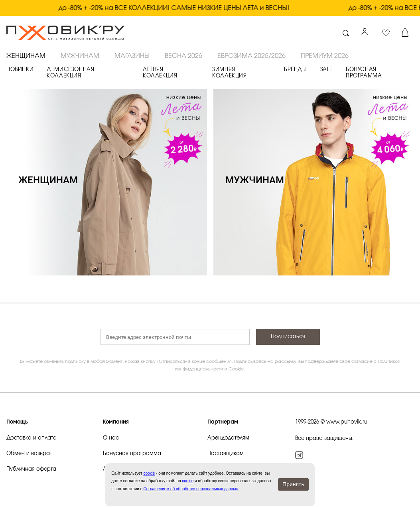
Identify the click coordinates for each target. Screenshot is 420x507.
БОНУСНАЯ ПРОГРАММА (364, 73)
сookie (149, 473)
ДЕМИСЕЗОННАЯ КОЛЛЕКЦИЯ (70, 73)
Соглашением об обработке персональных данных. (191, 489)
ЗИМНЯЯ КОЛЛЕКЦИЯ (229, 73)
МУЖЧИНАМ (80, 56)
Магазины (132, 56)
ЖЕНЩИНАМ (26, 56)
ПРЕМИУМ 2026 (325, 56)
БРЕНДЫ (296, 70)
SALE (326, 70)
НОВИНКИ (20, 70)
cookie (188, 481)
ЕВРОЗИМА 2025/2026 (251, 56)
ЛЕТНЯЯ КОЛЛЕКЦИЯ (160, 73)
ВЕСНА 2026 (183, 56)
